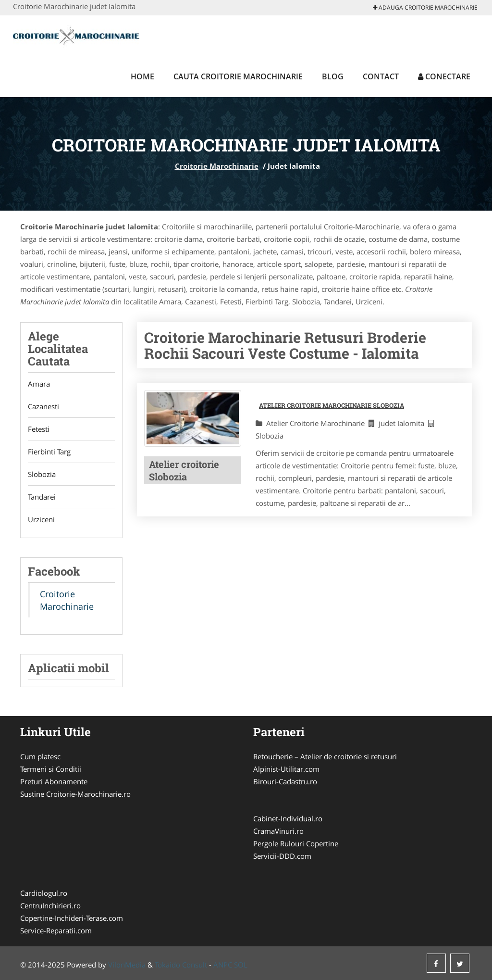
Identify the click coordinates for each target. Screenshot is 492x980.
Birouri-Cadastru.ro (285, 781)
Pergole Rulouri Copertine (296, 843)
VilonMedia (127, 965)
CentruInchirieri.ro (50, 905)
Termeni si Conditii (51, 769)
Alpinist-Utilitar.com (286, 769)
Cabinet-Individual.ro (288, 818)
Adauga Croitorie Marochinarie (425, 7)
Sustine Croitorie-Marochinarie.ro (75, 794)
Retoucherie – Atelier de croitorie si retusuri (325, 756)
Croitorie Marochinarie (217, 166)
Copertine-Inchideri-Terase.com (72, 918)
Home (142, 76)
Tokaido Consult (181, 965)
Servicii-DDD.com (282, 856)
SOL (241, 965)
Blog (333, 76)
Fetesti (39, 429)
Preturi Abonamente (54, 781)
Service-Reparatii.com (56, 930)
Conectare (444, 76)
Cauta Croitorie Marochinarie (238, 76)
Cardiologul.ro (44, 893)
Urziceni (41, 519)
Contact (381, 76)
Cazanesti (43, 406)
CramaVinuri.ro (278, 831)
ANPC (223, 965)
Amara (39, 384)
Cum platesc (40, 756)
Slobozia (42, 474)
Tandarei (42, 497)
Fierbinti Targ (49, 452)
